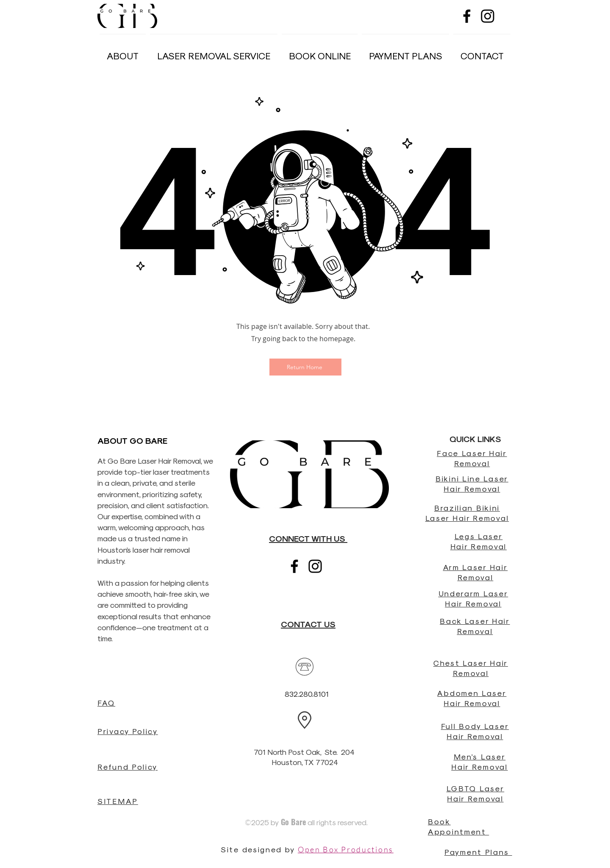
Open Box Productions (346, 849)
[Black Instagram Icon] (488, 16)
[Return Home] (305, 367)
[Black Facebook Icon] (467, 16)
